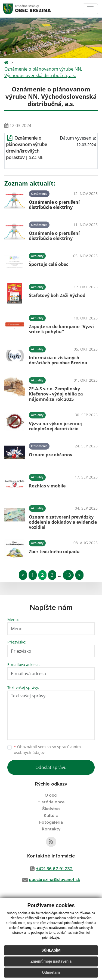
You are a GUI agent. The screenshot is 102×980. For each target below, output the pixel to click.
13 (68, 575)
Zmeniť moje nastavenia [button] (51, 961)
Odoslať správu (51, 767)
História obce (51, 802)
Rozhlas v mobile (47, 486)
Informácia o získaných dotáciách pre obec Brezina (58, 360)
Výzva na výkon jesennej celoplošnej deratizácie (55, 426)
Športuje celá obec (49, 264)
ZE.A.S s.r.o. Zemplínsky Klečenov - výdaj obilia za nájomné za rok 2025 (56, 394)
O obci (51, 795)
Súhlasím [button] (51, 950)
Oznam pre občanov (51, 455)
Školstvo (51, 809)
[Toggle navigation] (90, 9)
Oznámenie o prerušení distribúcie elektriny (54, 205)
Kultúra (51, 816)
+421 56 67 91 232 (54, 869)
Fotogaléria (51, 822)
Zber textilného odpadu (54, 552)
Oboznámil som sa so (47, 750)
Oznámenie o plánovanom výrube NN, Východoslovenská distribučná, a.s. (43, 72)
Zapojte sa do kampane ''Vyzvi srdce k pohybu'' (61, 329)
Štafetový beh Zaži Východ (57, 295)
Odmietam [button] (51, 972)
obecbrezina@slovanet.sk (54, 880)
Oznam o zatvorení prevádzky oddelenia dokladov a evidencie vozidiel (63, 522)
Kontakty (51, 829)
